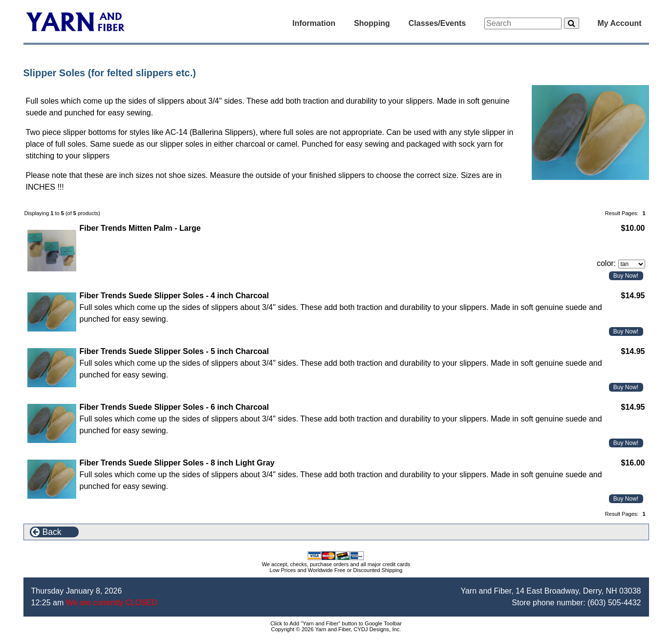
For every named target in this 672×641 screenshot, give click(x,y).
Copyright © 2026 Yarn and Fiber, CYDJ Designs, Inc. (336, 629)
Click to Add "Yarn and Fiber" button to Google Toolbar (336, 623)
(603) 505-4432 (614, 603)
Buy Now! (626, 276)
